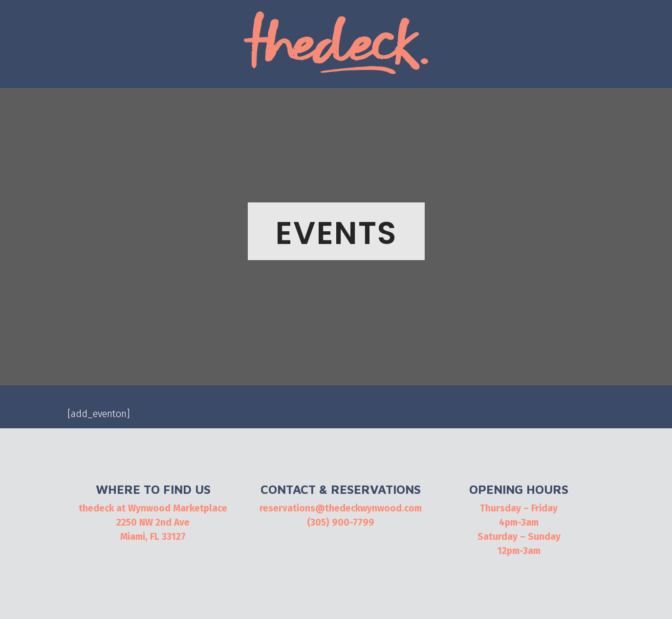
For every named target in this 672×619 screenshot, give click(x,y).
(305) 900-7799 (341, 522)
